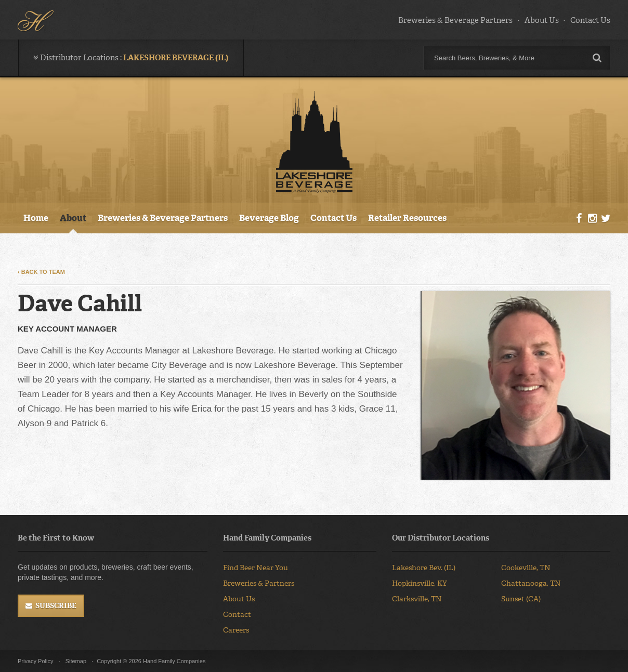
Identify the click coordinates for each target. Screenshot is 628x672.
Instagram (592, 219)
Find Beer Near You (256, 568)
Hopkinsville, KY (420, 583)
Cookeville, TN (526, 568)
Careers (236, 630)
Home (36, 218)
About (73, 218)
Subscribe (56, 606)
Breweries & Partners (259, 583)
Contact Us (590, 20)
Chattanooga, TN (531, 583)
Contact (237, 615)
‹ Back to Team (41, 272)
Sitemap (76, 661)
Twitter (606, 219)
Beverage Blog (269, 218)
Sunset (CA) (521, 599)
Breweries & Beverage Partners (455, 20)
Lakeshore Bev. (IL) (424, 568)
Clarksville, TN (417, 599)
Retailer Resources (407, 218)
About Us (542, 20)
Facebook (579, 219)
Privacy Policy (35, 661)
